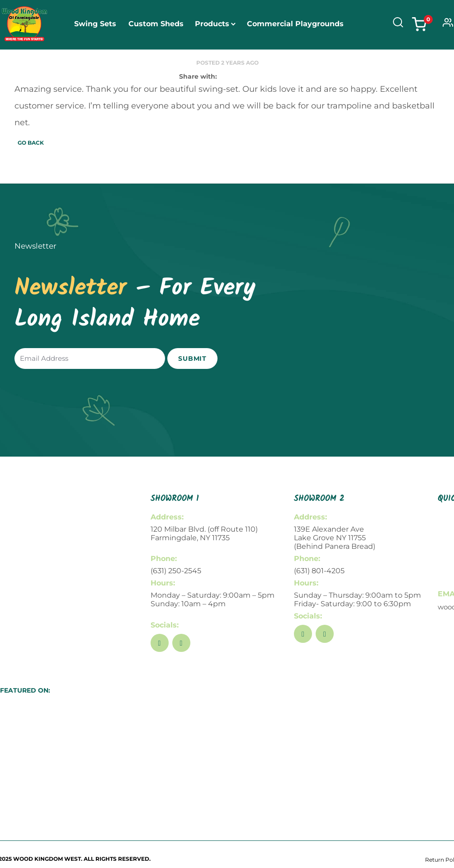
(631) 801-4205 (319, 571)
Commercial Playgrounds (295, 24)
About (232, 69)
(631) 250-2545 (176, 571)
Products (212, 24)
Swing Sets (95, 24)
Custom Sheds (156, 24)
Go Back (31, 143)
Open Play (189, 69)
